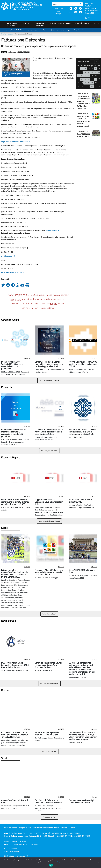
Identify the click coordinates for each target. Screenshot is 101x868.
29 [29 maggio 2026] (96, 82)
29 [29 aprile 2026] (89, 68)
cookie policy (59, 862)
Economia (47, 30)
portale (37, 304)
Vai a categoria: (49, 381)
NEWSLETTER (58, 8)
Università (78, 23)
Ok (51, 865)
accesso (45, 304)
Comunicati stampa (58, 13)
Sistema (50, 308)
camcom (65, 295)
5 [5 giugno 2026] (96, 86)
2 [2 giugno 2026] (86, 86)
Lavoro (87, 23)
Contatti (88, 6)
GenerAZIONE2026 (57, 23)
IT (86, 18)
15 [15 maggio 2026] (96, 75)
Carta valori (91, 8)
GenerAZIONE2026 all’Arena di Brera (83, 135)
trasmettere (57, 299)
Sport (69, 30)
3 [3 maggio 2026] (79, 72)
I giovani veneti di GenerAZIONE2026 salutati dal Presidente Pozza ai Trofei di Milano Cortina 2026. (83, 102)
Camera (22, 303)
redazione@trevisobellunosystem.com (25, 844)
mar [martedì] (85, 66)
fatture (35, 308)
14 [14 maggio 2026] (92, 75)
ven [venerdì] (95, 66)
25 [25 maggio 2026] (82, 82)
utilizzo (53, 304)
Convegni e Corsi (59, 30)
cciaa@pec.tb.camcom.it (18, 856)
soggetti (43, 308)
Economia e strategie (41, 24)
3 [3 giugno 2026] (89, 86)
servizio (16, 299)
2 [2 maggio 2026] (100, 68)
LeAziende (27, 23)
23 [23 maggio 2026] (99, 79)
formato (29, 304)
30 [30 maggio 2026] (99, 82)
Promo (84, 30)
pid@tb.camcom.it (8, 256)
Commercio (26, 308)
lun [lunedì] (81, 66)
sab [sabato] (99, 66)
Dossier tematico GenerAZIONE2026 (92, 12)
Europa (92, 30)
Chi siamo (89, 3)
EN (89, 18)
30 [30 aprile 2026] (92, 68)
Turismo (69, 23)
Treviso (49, 295)
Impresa (38, 299)
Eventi (77, 30)
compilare (47, 299)
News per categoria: (34, 30)
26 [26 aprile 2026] (79, 68)
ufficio (36, 295)
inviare (11, 295)
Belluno (61, 304)
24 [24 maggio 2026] (79, 82)
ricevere (57, 295)
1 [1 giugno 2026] (82, 86)
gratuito (42, 295)
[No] (99, 863)
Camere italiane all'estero (12, 24)
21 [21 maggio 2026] (92, 79)
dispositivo (27, 299)
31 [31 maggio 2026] (79, 86)
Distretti (95, 23)
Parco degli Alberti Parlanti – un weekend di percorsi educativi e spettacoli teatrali (84, 121)
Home (5, 30)
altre (64, 299)
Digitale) (15, 304)
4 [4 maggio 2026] (82, 72)
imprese (20, 295)
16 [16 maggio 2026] (99, 75)
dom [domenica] (78, 66)
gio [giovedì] (92, 66)
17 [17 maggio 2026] (79, 79)
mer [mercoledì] (88, 66)
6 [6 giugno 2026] (100, 86)
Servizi (29, 295)
